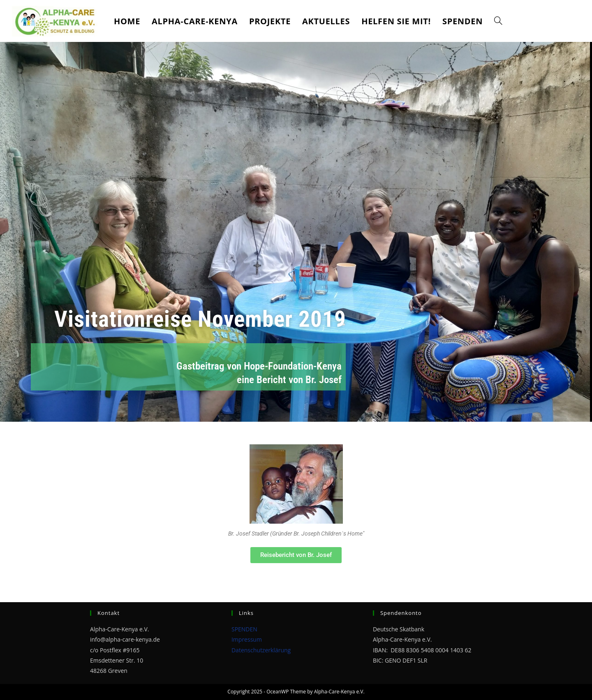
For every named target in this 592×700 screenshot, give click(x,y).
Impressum (247, 639)
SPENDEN (244, 629)
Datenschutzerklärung (261, 650)
